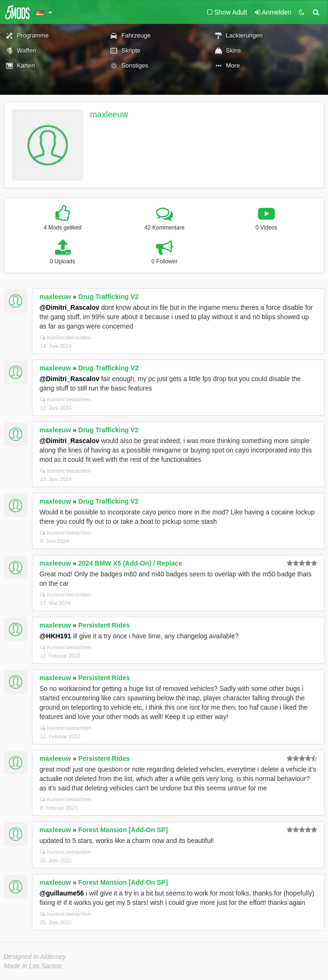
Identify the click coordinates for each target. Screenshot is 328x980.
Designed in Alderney (35, 957)
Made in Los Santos (33, 966)
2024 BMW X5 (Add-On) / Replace (130, 563)
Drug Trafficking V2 (109, 297)
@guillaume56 (62, 893)
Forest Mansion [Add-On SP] (123, 830)
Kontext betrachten (66, 337)
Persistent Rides (104, 625)
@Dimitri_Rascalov (69, 307)
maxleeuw (109, 115)
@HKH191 (55, 636)
